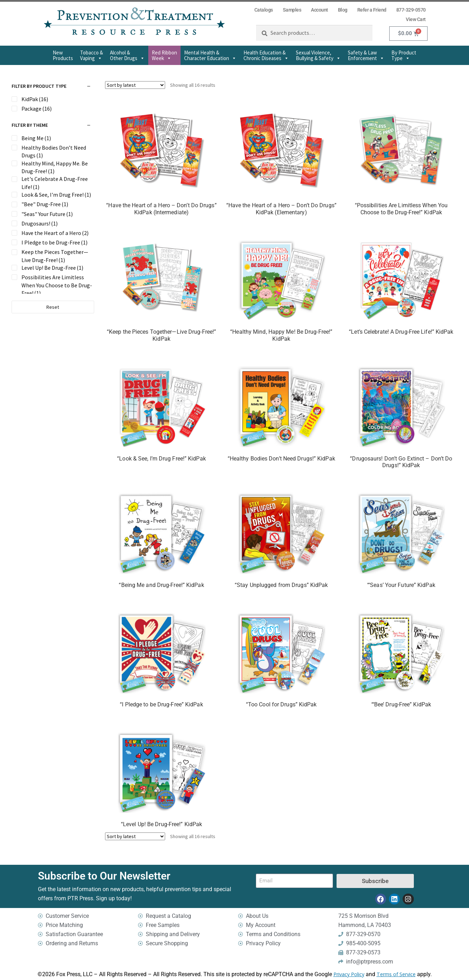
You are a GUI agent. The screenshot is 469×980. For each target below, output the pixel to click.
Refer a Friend (372, 10)
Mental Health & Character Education (210, 55)
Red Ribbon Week (164, 55)
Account (320, 10)
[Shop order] (135, 85)
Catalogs (264, 10)
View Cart (416, 19)
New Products (63, 55)
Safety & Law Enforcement (366, 55)
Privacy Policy (349, 974)
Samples (292, 10)
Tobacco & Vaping (92, 55)
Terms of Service (396, 974)
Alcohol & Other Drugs (127, 55)
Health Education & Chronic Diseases (266, 55)
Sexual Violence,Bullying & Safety (318, 55)
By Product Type (404, 55)
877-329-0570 (411, 10)
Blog (343, 10)
